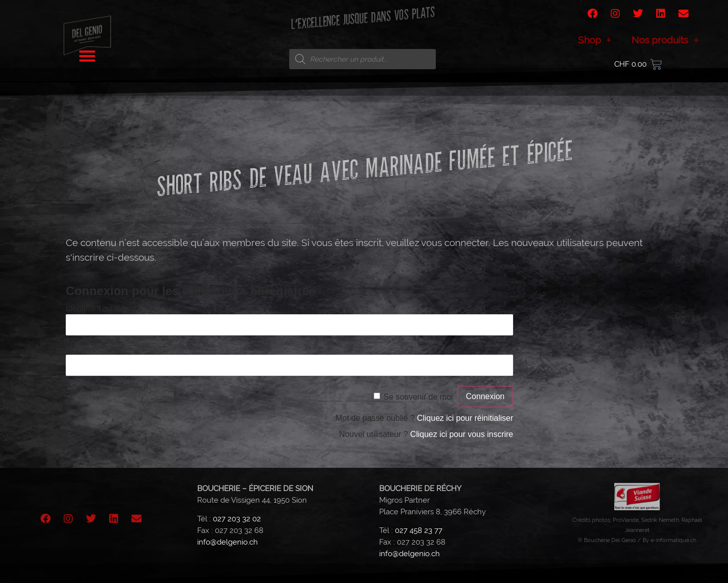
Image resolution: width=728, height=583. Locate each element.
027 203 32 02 (237, 519)
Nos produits (665, 44)
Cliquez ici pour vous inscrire (462, 434)
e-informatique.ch (673, 540)
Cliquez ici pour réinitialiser (465, 418)
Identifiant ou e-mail (101, 308)
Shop (595, 44)
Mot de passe (90, 349)
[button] (87, 53)
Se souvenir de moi (418, 397)
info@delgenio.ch (227, 542)
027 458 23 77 (419, 530)
